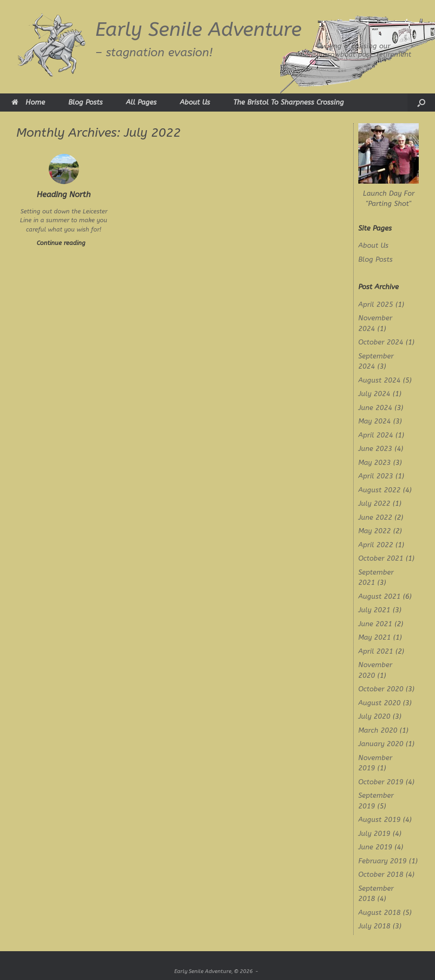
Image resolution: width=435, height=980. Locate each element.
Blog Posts (86, 102)
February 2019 (382, 861)
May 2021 (375, 637)
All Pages (141, 102)
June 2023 (375, 449)
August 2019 (379, 820)
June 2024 (375, 408)
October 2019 (381, 782)
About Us (195, 102)
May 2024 (375, 421)
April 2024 (376, 435)
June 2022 (375, 517)
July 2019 (374, 834)
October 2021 (381, 558)
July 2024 (374, 394)
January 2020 (381, 744)
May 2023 (375, 463)
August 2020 (379, 703)
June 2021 (375, 624)
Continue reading (64, 243)
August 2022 (379, 490)
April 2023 (376, 476)
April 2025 (376, 305)
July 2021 (374, 610)
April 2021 (376, 651)
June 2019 (375, 847)
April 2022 (376, 545)
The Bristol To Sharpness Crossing (289, 102)
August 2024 (379, 380)
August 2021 (379, 596)
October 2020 (381, 689)
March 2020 (378, 730)
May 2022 (375, 531)
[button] (421, 103)
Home (28, 102)
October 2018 (381, 874)
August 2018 (379, 913)
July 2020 (374, 716)
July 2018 (374, 926)
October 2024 (381, 342)
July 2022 (374, 503)
